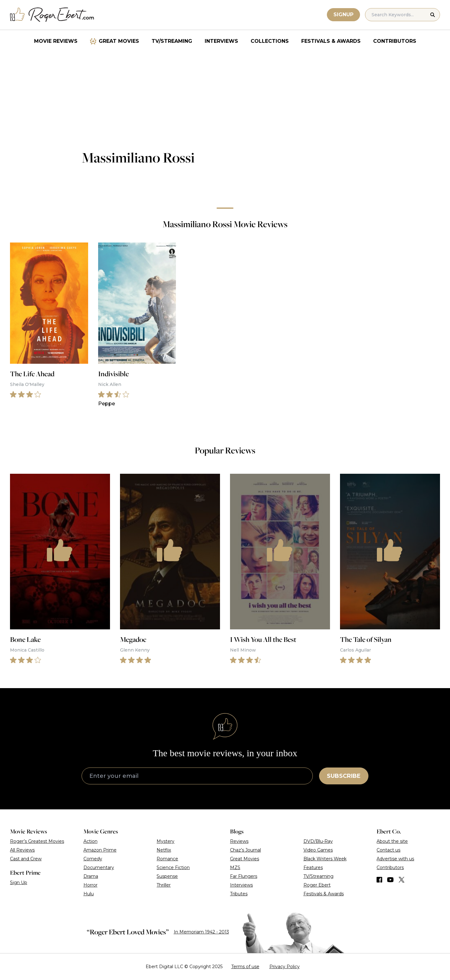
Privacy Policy (285, 967)
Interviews (221, 41)
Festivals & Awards (331, 41)
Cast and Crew (26, 859)
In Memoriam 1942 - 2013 (201, 932)
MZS (235, 867)
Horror (90, 885)
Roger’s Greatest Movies (37, 841)
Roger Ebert (317, 885)
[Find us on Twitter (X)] (402, 880)
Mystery (165, 841)
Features (313, 867)
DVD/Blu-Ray (318, 841)
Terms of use (245, 967)
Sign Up (19, 882)
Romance (167, 859)
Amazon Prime (100, 850)
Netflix (164, 850)
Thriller (164, 885)
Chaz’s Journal (245, 850)
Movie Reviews (56, 41)
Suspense (167, 876)
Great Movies (119, 41)
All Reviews (22, 850)
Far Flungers (244, 876)
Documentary (99, 867)
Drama (91, 876)
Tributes (239, 894)
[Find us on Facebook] (379, 880)
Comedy (93, 859)
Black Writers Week (325, 859)
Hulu (89, 894)
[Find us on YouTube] (390, 880)
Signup (343, 15)
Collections (270, 41)
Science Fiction (173, 867)
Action (90, 841)
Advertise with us (395, 859)
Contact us (388, 850)
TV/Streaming (172, 41)
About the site (392, 841)
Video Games (318, 850)
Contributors (395, 41)
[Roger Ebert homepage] (52, 15)
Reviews (239, 841)
